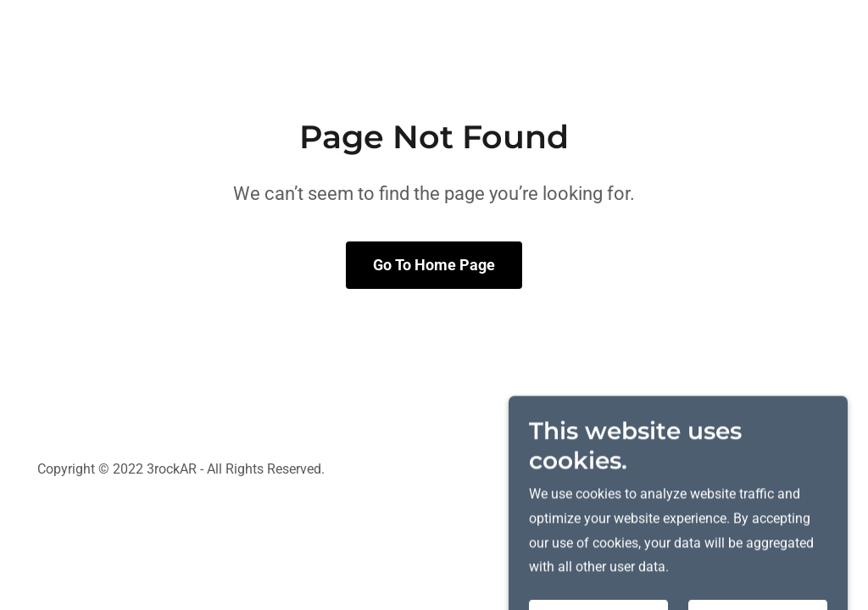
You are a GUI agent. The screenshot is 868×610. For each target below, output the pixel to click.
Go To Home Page (434, 265)
